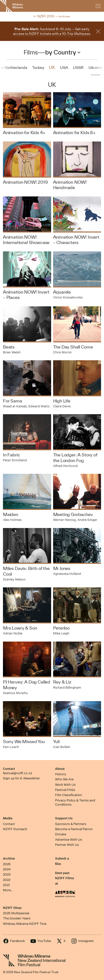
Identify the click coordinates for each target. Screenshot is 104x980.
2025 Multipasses (16, 913)
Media (8, 818)
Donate (61, 834)
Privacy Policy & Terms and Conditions (75, 802)
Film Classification (69, 795)
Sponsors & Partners (71, 824)
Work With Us (65, 785)
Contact (9, 769)
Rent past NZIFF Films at (65, 878)
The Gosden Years (17, 918)
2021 (6, 885)
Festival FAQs (65, 790)
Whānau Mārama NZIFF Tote (25, 924)
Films (31, 52)
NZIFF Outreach (15, 829)
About (60, 769)
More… (8, 890)
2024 (7, 869)
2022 (7, 880)
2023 (7, 874)
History (61, 774)
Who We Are (64, 779)
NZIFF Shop (12, 908)
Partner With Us (67, 845)
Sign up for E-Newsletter (21, 778)
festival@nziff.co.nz (18, 773)
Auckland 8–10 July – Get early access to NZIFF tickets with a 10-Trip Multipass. (52, 31)
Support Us (64, 818)
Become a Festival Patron (74, 829)
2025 (7, 864)
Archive (9, 858)
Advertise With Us (69, 840)
